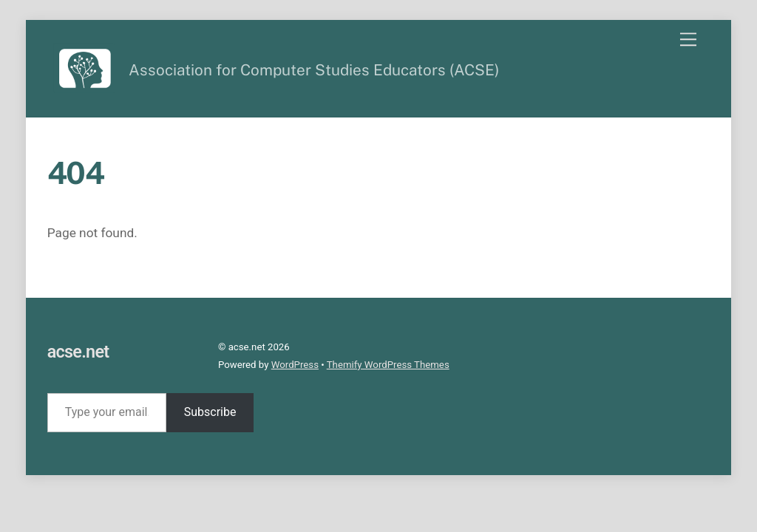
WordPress (295, 365)
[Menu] (688, 40)
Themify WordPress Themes (388, 365)
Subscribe (210, 412)
